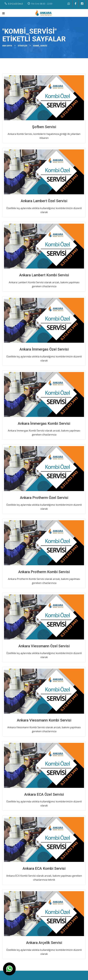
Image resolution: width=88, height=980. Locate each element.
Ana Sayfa (7, 46)
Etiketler (22, 46)
